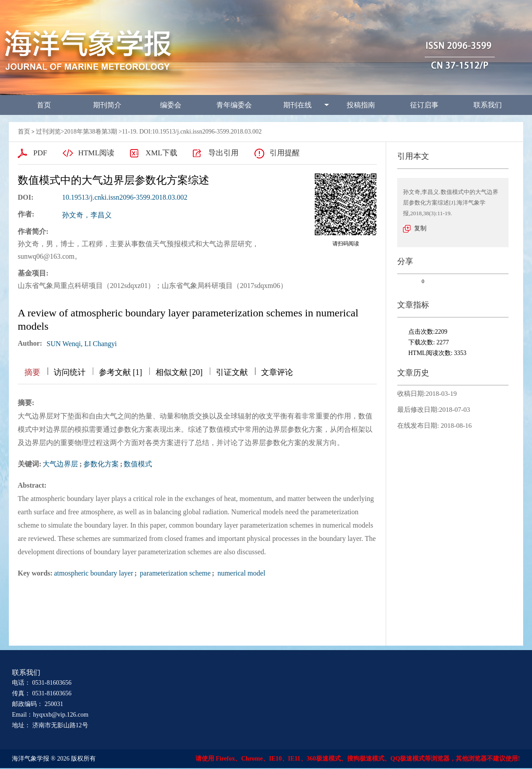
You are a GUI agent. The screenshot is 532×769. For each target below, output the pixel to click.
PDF (40, 153)
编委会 (171, 105)
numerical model (240, 573)
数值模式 (138, 464)
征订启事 (424, 105)
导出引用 (223, 153)
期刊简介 (107, 105)
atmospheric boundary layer (94, 573)
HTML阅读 (96, 153)
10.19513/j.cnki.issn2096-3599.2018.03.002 (125, 197)
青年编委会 (234, 105)
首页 (44, 105)
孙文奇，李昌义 (87, 215)
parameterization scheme (174, 573)
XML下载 (161, 153)
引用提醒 (285, 153)
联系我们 (488, 105)
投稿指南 (361, 105)
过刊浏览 (48, 132)
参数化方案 (101, 464)
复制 (420, 228)
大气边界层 (60, 464)
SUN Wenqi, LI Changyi (82, 344)
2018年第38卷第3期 (91, 132)
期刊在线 (297, 105)
